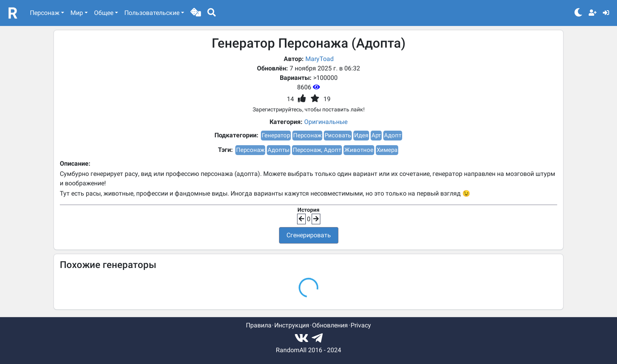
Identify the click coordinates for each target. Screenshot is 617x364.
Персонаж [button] (45, 13)
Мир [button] (77, 13)
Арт (376, 135)
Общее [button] (104, 13)
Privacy (361, 325)
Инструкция (292, 325)
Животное (359, 150)
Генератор (276, 135)
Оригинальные (326, 122)
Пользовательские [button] (152, 13)
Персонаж (307, 135)
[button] (196, 13)
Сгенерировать (309, 235)
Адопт (393, 135)
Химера (387, 150)
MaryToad (320, 59)
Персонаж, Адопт (317, 150)
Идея (361, 135)
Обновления (330, 325)
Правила (259, 325)
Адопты (279, 150)
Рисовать (338, 135)
